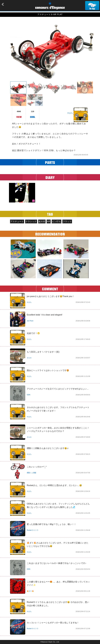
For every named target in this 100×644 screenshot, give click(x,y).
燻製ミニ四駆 (32, 473)
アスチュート (17, 221)
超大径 (42, 221)
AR (49, 221)
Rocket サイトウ (33, 530)
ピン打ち (57, 221)
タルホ (29, 358)
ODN (29, 395)
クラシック (31, 221)
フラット (67, 221)
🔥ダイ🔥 (30, 591)
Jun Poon (30, 321)
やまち (70, 113)
